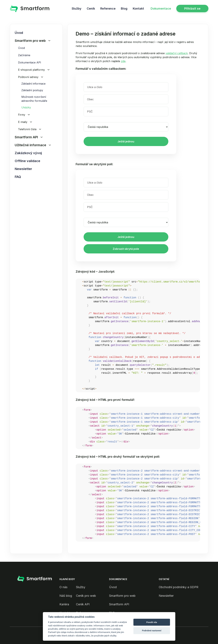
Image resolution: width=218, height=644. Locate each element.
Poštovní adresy (31, 77)
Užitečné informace (33, 145)
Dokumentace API (30, 62)
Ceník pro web (86, 596)
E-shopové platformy (34, 70)
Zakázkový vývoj (28, 153)
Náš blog (66, 596)
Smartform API (29, 137)
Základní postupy (32, 90)
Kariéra (64, 604)
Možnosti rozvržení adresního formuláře (34, 99)
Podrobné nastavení (152, 631)
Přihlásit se (192, 9)
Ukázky (26, 107)
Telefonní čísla (30, 129)
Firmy (24, 115)
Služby (77, 9)
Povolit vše (152, 622)
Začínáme (24, 55)
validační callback (177, 53)
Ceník (91, 9)
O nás (63, 587)
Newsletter (23, 169)
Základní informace (33, 84)
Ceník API (83, 604)
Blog (124, 9)
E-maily (25, 122)
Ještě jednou (126, 141)
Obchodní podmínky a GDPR (179, 587)
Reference (108, 9)
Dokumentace (161, 9)
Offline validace (27, 161)
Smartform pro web (33, 41)
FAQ (18, 177)
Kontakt (138, 9)
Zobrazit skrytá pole (126, 249)
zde (123, 61)
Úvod (19, 33)
